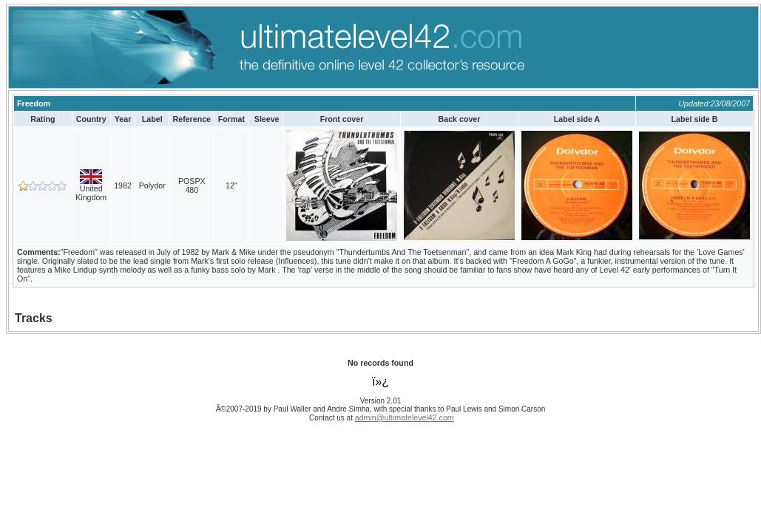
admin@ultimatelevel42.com (405, 417)
